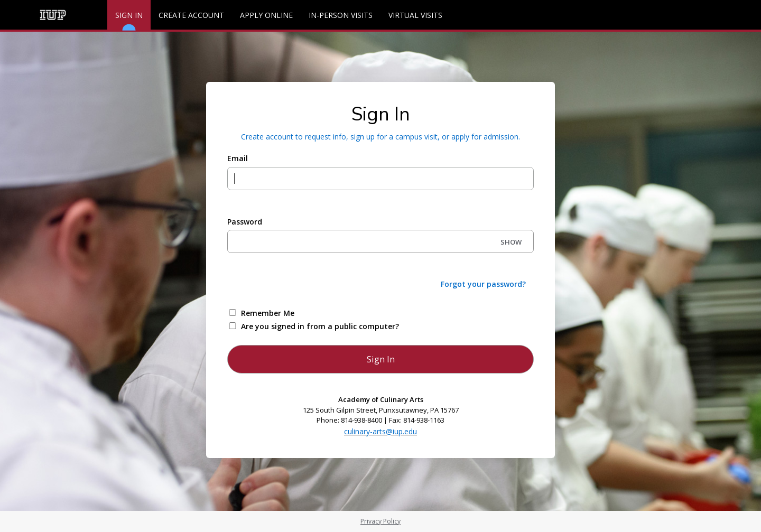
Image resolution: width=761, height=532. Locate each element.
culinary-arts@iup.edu (380, 431)
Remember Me (268, 313)
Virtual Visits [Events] (415, 15)
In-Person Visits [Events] (341, 15)
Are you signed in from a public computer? (320, 326)
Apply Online (266, 15)
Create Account (191, 15)
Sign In (129, 20)
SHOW (511, 242)
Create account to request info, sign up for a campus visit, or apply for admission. (380, 137)
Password (245, 222)
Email (238, 158)
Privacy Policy (380, 521)
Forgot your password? (483, 284)
